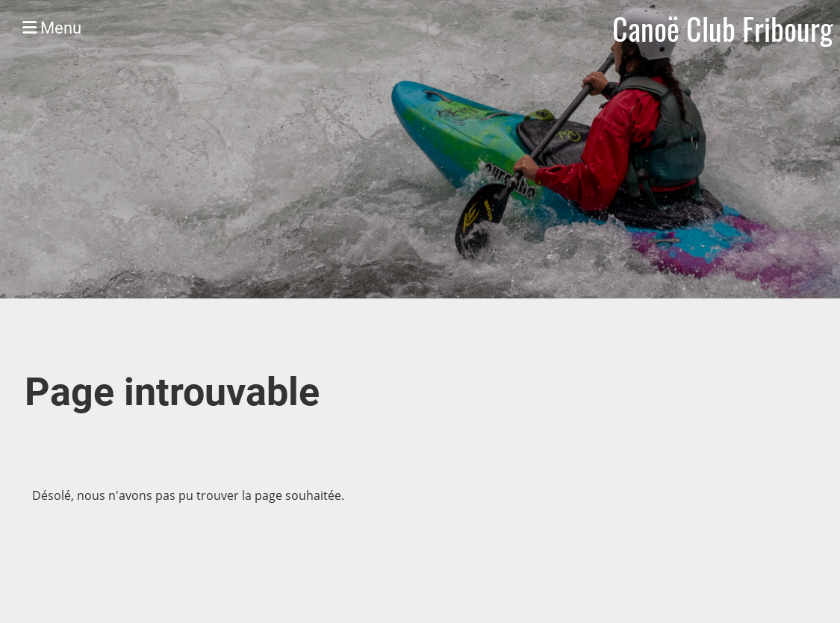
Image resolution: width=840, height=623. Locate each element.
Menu (52, 28)
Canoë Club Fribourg (722, 28)
